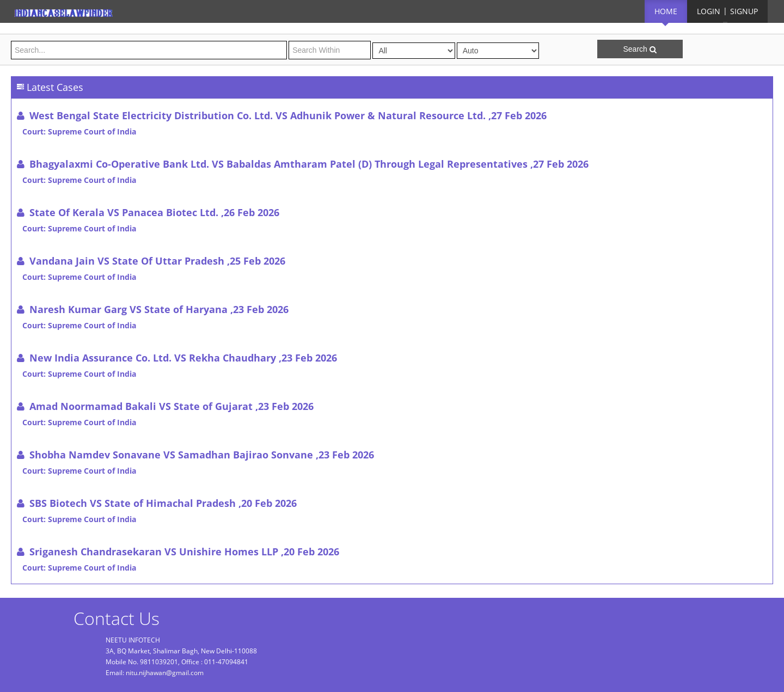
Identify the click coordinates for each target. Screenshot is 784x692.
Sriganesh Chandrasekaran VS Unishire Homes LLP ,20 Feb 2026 (184, 552)
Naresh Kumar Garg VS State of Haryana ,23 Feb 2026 (159, 309)
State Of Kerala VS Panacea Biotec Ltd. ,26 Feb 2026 (154, 212)
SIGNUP (744, 11)
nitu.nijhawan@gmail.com (165, 673)
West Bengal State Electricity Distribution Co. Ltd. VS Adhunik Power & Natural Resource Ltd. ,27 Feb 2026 (288, 115)
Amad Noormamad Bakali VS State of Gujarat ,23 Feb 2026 (171, 406)
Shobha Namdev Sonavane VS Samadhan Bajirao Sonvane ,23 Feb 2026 (202, 455)
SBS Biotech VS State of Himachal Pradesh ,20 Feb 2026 (163, 503)
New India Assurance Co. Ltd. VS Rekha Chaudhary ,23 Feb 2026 (183, 358)
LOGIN (709, 11)
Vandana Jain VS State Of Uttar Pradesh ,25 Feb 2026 (157, 261)
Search (640, 49)
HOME (666, 11)
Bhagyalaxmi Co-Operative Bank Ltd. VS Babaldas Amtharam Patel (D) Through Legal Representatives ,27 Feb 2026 (309, 164)
